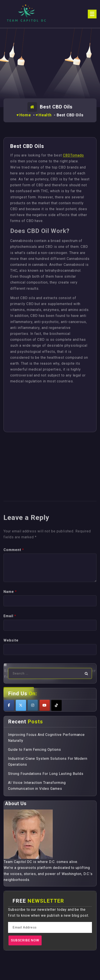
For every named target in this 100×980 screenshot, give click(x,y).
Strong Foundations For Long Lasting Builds (46, 774)
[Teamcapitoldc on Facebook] (9, 705)
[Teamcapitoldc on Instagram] (33, 705)
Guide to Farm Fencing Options (35, 750)
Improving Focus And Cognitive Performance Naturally (46, 738)
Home (25, 115)
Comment (14, 626)
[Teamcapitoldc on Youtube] (45, 705)
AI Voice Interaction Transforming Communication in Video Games (37, 786)
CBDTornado (74, 155)
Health (45, 115)
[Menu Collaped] (92, 14)
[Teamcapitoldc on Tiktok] (56, 705)
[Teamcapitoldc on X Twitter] (21, 705)
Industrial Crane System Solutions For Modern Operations (48, 762)
